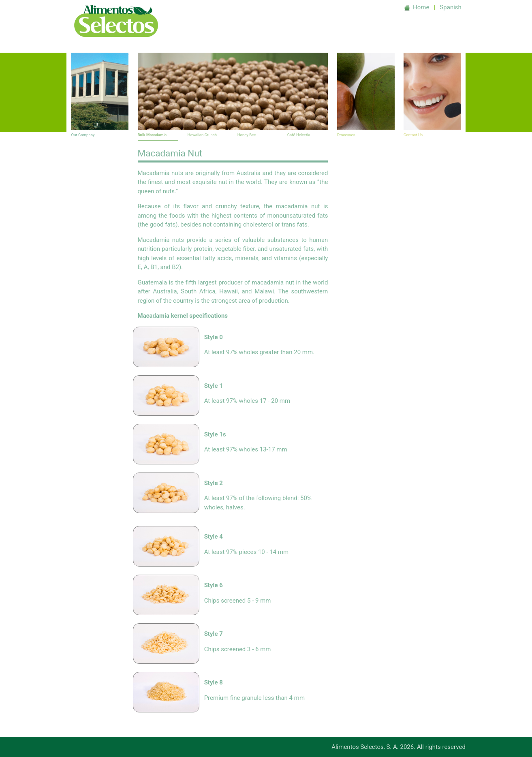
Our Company (83, 135)
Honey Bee (247, 135)
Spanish (450, 7)
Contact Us (413, 135)
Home (418, 7)
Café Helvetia (299, 135)
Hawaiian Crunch (202, 135)
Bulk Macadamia (152, 135)
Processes (346, 135)
